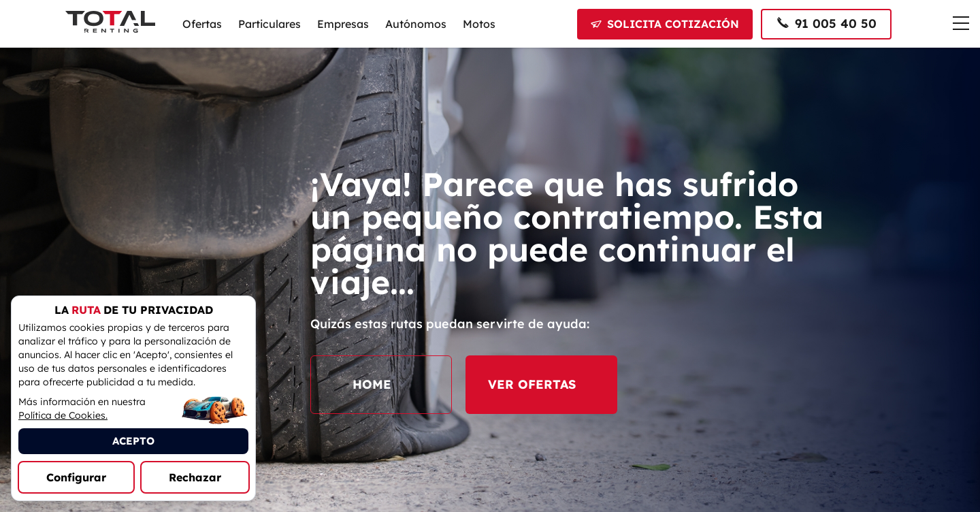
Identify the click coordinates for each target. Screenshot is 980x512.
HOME (381, 384)
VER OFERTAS (541, 384)
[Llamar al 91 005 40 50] (826, 24)
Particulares (269, 24)
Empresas (343, 24)
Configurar (76, 477)
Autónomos (416, 24)
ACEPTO (133, 441)
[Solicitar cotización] (665, 24)
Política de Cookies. (63, 415)
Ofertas (202, 24)
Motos (479, 24)
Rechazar (195, 477)
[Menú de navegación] (961, 23)
